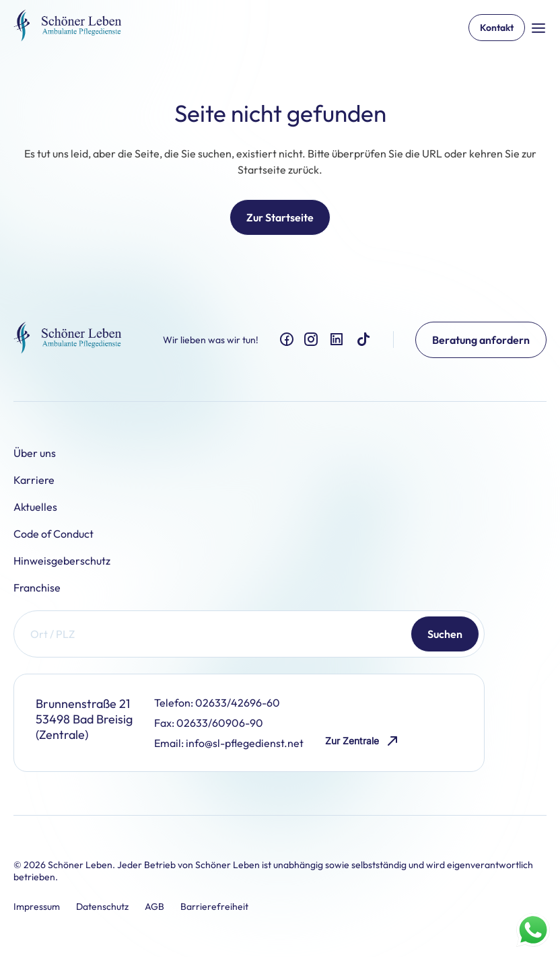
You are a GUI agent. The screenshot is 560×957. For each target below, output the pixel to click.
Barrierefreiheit (214, 907)
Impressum (37, 907)
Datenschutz (102, 907)
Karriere (34, 480)
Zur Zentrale (363, 741)
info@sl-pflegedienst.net (245, 743)
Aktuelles (35, 507)
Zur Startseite (280, 217)
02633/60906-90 (220, 723)
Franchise (37, 588)
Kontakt (497, 28)
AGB (154, 907)
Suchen (445, 634)
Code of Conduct (54, 534)
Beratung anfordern (481, 340)
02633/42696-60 (238, 703)
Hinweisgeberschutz (62, 561)
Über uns (35, 453)
